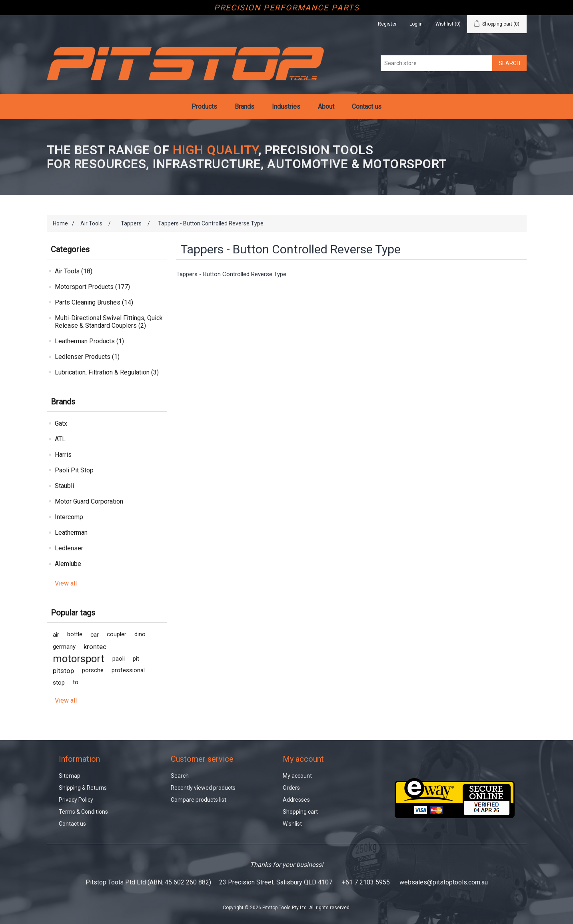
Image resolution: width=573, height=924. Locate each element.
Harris (63, 455)
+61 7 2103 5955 (366, 882)
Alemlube (68, 564)
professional (128, 670)
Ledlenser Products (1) (87, 357)
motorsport (79, 659)
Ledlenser (69, 548)
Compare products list (199, 800)
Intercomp (69, 517)
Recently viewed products (203, 788)
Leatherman (71, 533)
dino (140, 634)
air (56, 635)
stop (59, 683)
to (76, 682)
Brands (245, 107)
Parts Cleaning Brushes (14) (94, 302)
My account (297, 776)
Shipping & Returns (83, 788)
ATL (60, 439)
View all (66, 583)
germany (64, 647)
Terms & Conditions (83, 812)
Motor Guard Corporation (89, 501)
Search (180, 776)
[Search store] (437, 63)
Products (204, 107)
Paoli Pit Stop (74, 470)
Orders (291, 788)
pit (136, 659)
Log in (416, 24)
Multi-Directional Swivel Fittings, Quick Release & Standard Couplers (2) (109, 322)
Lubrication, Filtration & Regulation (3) (107, 372)
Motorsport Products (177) (92, 287)
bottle (75, 634)
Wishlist (292, 824)
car (95, 635)
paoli (119, 659)
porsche (93, 670)
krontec (95, 647)
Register (387, 24)
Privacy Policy (76, 800)
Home (60, 223)
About (326, 107)
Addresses (296, 800)
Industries (286, 107)
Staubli (64, 486)
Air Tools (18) (74, 271)
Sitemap (70, 776)
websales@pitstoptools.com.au (444, 882)
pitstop (63, 671)
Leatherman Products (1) (89, 341)
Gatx (61, 423)
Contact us (367, 107)
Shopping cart (300, 812)
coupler (117, 634)
